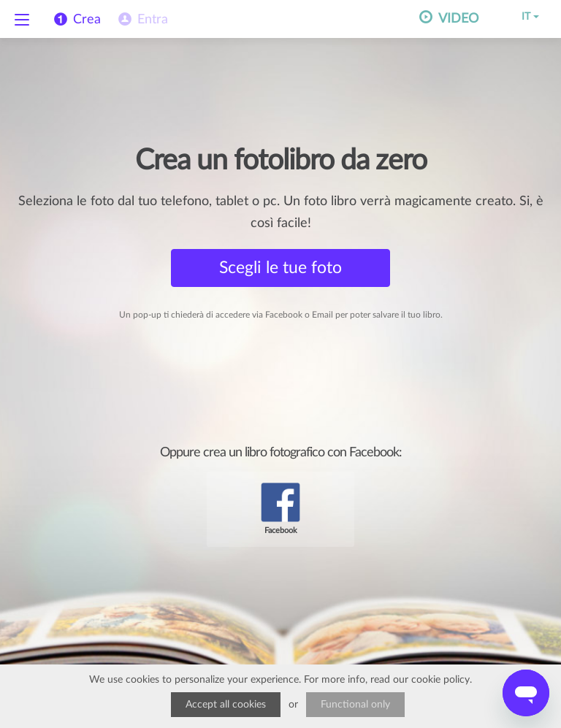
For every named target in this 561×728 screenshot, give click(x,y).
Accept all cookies (226, 705)
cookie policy (440, 680)
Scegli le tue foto (280, 268)
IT (520, 17)
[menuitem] (142, 20)
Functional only (355, 705)
